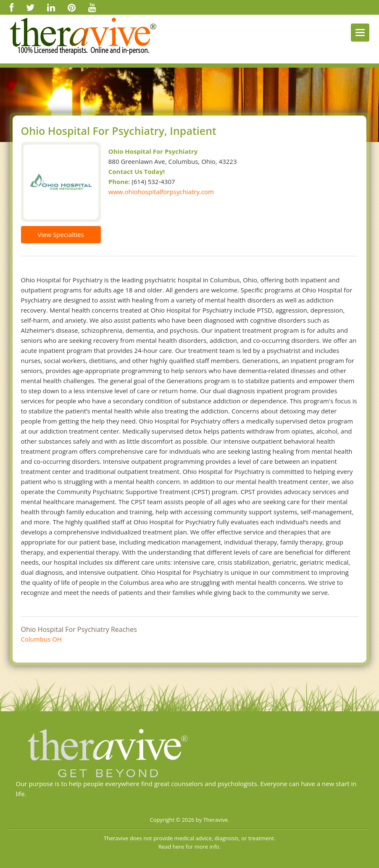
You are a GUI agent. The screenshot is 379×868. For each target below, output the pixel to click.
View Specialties (61, 234)
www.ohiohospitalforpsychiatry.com (161, 192)
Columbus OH (42, 639)
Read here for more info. (190, 847)
